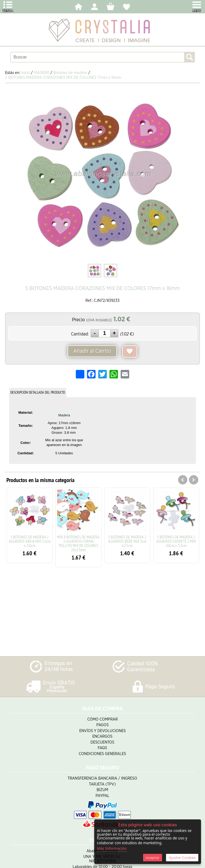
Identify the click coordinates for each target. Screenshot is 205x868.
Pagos (102, 725)
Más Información (112, 848)
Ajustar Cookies (182, 858)
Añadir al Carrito (92, 351)
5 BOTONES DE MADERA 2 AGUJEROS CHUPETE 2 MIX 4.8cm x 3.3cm (176, 541)
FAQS (102, 748)
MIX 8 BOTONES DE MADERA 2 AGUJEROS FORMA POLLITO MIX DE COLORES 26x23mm (78, 543)
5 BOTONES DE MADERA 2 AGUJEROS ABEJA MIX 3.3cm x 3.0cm (30, 541)
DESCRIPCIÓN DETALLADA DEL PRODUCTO (38, 392)
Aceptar (153, 858)
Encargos (102, 736)
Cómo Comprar (102, 719)
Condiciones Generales (102, 754)
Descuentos (102, 742)
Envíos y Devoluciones (102, 731)
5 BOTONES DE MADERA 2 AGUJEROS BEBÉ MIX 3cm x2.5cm (127, 541)
